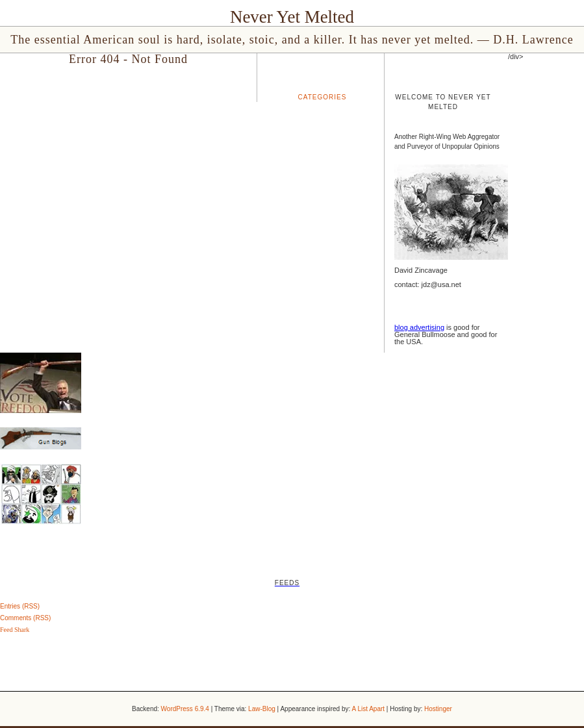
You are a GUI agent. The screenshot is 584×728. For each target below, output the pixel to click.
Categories (323, 97)
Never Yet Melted (292, 17)
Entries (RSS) (20, 606)
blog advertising (419, 327)
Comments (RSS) (25, 618)
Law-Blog (262, 709)
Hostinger (438, 709)
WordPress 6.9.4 (185, 709)
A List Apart (369, 709)
